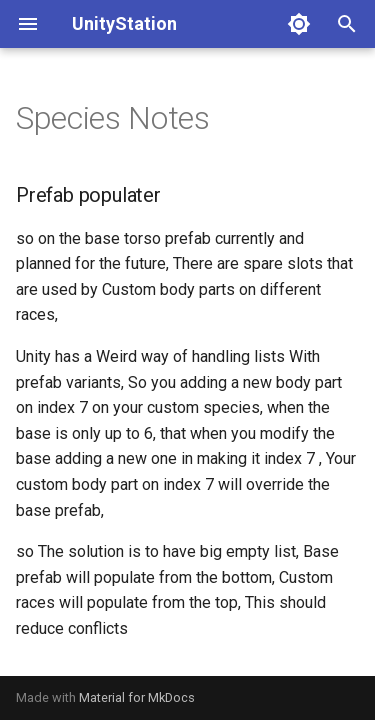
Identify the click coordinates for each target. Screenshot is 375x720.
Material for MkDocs (137, 697)
